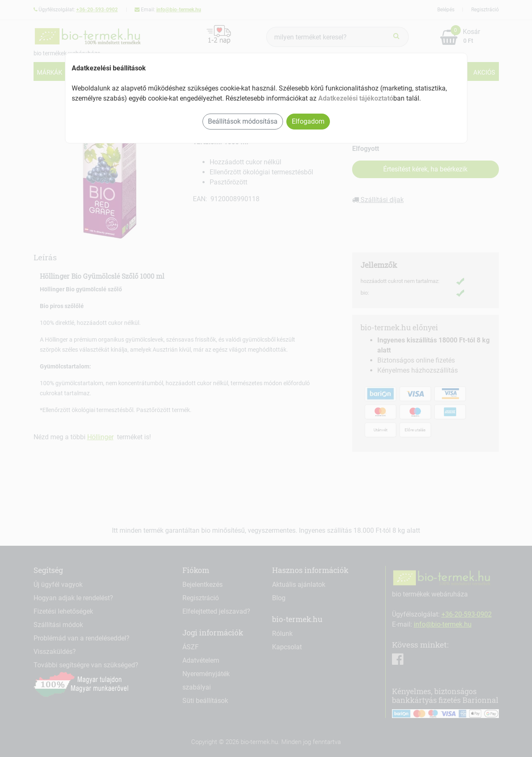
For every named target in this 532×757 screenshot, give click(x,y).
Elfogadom (308, 121)
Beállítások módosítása (243, 121)
